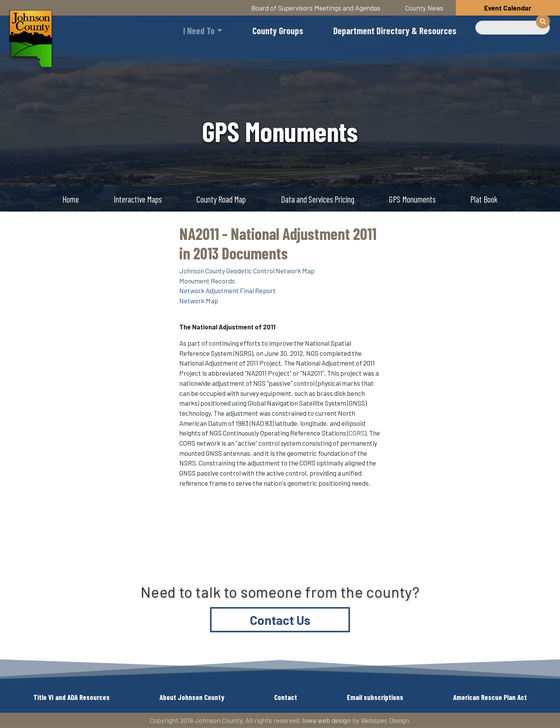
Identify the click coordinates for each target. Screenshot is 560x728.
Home (71, 199)
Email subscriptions (375, 697)
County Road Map (221, 199)
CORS (357, 433)
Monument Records (207, 281)
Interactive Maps (138, 199)
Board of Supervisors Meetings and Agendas (316, 8)
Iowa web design (326, 720)
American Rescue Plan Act (490, 697)
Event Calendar (508, 8)
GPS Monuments (412, 199)
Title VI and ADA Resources (72, 697)
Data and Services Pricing (318, 199)
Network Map (199, 301)
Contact (286, 697)
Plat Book (484, 199)
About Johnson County (192, 697)
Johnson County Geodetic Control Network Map (247, 271)
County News (424, 8)
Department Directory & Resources (395, 31)
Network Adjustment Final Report (227, 290)
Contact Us (280, 620)
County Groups (278, 31)
